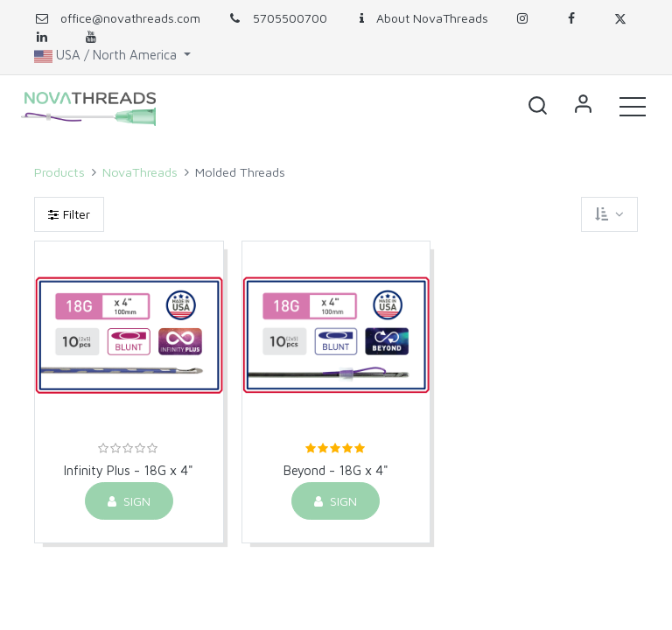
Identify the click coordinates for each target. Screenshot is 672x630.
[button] (537, 106)
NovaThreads (140, 172)
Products (59, 172)
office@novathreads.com (130, 18)
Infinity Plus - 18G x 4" (129, 470)
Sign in (583, 106)
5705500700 (277, 18)
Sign (129, 501)
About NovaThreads (421, 18)
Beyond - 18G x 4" (336, 470)
